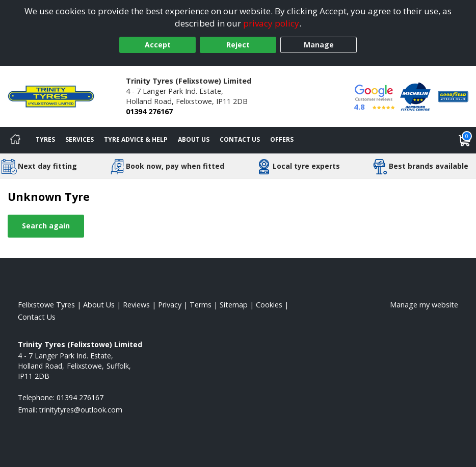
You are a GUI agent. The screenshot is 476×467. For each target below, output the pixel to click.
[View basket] (465, 140)
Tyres (45, 139)
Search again (46, 226)
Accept (158, 45)
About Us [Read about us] (99, 305)
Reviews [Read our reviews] (136, 305)
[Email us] (81, 410)
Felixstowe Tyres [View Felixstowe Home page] (46, 305)
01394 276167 (149, 111)
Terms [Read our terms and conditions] (201, 305)
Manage (319, 45)
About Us (194, 139)
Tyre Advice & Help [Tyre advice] (136, 139)
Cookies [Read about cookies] (269, 305)
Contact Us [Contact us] (240, 139)
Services (80, 139)
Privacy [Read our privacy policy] (170, 305)
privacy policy (271, 23)
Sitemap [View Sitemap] (234, 305)
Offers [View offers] (282, 139)
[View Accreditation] (415, 96)
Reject (238, 45)
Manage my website (424, 305)
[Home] (15, 140)
